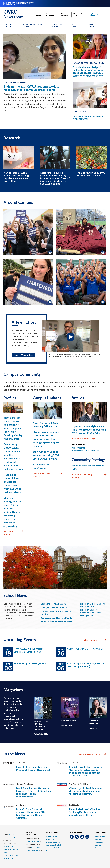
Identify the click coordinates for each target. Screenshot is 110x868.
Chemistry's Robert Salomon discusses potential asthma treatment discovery (85, 791)
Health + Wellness (10, 26)
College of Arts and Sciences (54, 608)
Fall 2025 (93, 728)
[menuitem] (12, 26)
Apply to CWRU (100, 836)
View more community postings (89, 476)
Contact (84, 14)
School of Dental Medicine (93, 604)
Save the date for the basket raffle (88, 467)
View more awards (83, 439)
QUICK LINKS (52, 833)
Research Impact (39, 15)
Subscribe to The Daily (54, 845)
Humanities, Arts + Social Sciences (33, 26)
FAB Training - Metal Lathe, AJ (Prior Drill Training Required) (85, 665)
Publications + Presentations (85, 451)
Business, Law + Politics (58, 26)
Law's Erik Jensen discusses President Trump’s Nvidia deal (33, 769)
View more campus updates (47, 475)
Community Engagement (92, 26)
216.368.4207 (36, 847)
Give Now (98, 839)
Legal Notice (8, 850)
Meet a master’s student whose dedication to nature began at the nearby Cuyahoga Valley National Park (13, 428)
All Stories (76, 15)
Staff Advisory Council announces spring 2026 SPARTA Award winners (46, 455)
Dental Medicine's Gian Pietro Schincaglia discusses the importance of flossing (86, 812)
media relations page (33, 841)
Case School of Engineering (54, 604)
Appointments (78, 448)
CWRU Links (100, 833)
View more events (95, 640)
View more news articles (89, 754)
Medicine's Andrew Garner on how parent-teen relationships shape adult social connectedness (33, 792)
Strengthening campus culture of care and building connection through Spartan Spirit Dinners (46, 439)
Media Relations (65, 15)
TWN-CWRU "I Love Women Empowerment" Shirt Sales (29, 650)
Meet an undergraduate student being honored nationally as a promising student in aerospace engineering (12, 512)
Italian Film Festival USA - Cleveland (85, 649)
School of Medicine (89, 610)
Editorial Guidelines (53, 842)
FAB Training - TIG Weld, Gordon (31, 664)
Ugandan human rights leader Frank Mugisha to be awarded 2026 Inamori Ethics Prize (89, 430)
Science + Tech (76, 26)
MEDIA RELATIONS (31, 834)
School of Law (87, 607)
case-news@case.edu (34, 850)
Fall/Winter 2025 (41, 734)
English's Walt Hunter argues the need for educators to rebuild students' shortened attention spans (86, 771)
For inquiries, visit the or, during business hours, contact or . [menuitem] (34, 844)
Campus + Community (52, 15)
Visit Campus (99, 842)
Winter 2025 (67, 726)
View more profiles (13, 533)
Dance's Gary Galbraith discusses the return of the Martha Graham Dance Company (31, 814)
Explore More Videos (23, 355)
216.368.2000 (8, 847)
